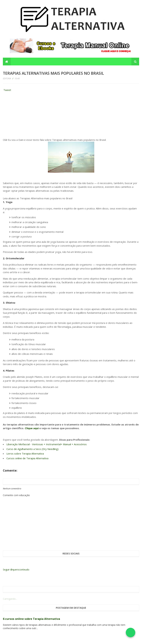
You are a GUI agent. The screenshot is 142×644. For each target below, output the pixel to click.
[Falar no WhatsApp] (131, 633)
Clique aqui (32, 428)
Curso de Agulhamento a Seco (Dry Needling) (32, 449)
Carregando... (10, 599)
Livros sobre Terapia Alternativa (25, 454)
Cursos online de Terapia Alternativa (27, 458)
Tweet (7, 90)
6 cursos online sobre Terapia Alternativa (31, 619)
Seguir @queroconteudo (16, 570)
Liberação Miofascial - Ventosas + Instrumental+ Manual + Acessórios (47, 444)
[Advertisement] (28, 116)
